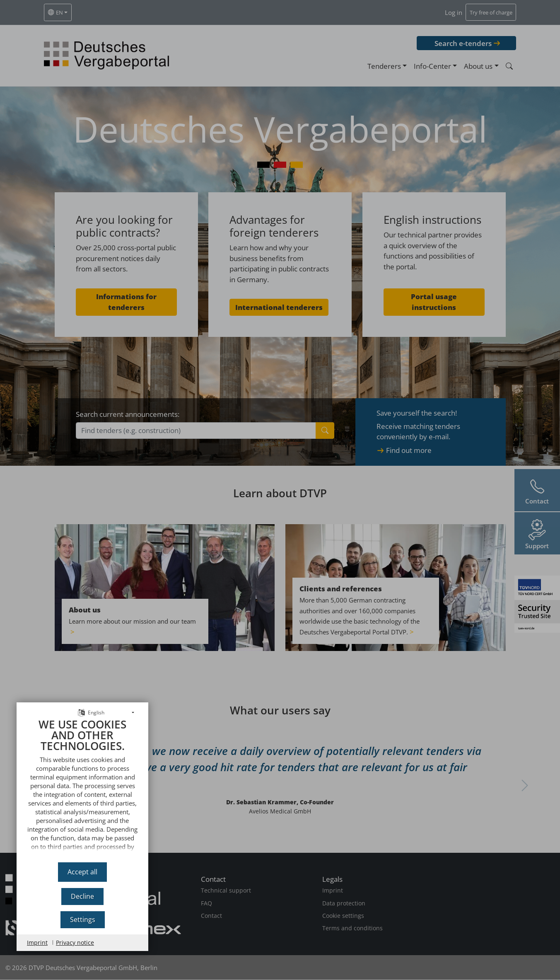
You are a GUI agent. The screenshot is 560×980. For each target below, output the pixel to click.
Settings (83, 920)
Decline (82, 896)
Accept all (82, 872)
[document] (82, 788)
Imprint (37, 942)
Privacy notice (75, 942)
